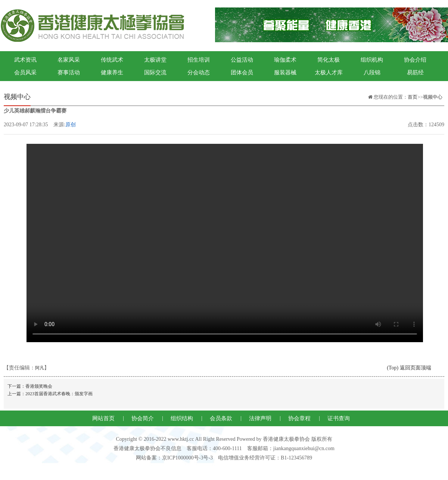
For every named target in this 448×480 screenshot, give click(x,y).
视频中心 (433, 97)
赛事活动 (69, 72)
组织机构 (372, 60)
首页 (413, 97)
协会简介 (143, 418)
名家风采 (69, 60)
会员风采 (25, 72)
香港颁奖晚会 (39, 386)
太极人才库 (329, 72)
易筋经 (415, 72)
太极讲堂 (155, 60)
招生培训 (199, 60)
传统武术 (112, 60)
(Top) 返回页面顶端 (409, 368)
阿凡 (40, 368)
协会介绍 (415, 60)
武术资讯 (25, 60)
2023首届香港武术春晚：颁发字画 (59, 394)
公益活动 (242, 60)
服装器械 (285, 72)
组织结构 (182, 418)
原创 (71, 125)
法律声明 (260, 418)
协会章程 (299, 418)
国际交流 (155, 72)
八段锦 (372, 72)
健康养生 (112, 72)
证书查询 (339, 418)
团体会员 (242, 72)
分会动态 (199, 72)
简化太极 (329, 60)
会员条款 (221, 418)
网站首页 (103, 418)
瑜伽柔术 (285, 60)
